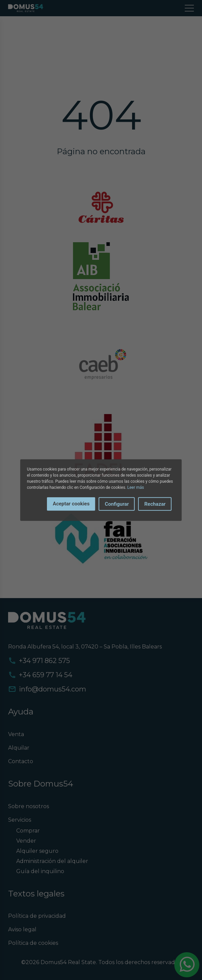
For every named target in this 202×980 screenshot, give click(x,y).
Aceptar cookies (71, 503)
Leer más (136, 487)
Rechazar (155, 504)
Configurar (117, 504)
